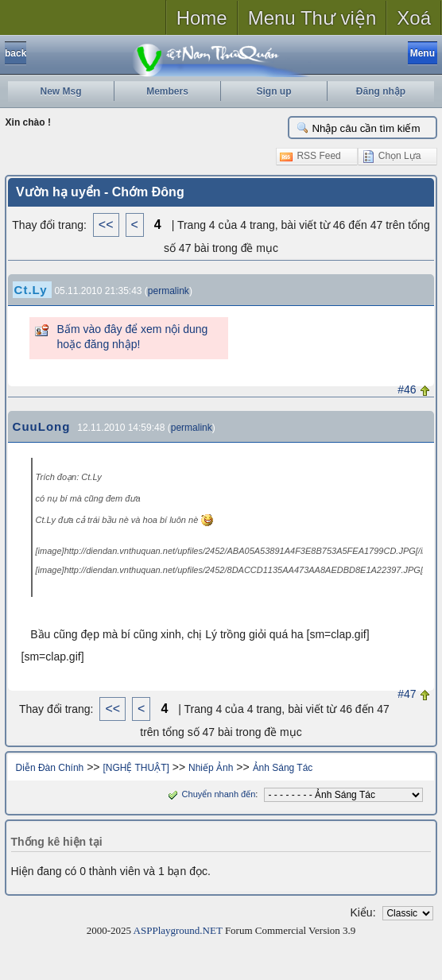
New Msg (60, 91)
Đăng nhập (381, 91)
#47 (407, 694)
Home (202, 18)
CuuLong (42, 426)
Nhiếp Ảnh (211, 768)
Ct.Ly (31, 290)
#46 (407, 389)
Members (167, 91)
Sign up (274, 91)
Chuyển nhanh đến (210, 794)
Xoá (414, 18)
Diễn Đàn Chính (50, 768)
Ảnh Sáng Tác (283, 768)
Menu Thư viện (312, 18)
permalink (169, 291)
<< (106, 225)
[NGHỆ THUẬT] (136, 768)
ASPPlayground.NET (178, 930)
